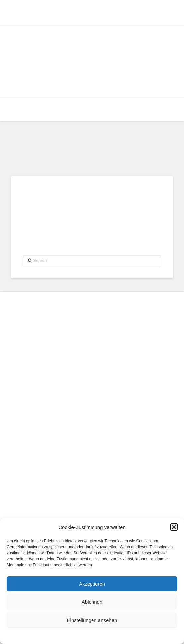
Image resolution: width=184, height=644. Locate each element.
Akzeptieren (92, 584)
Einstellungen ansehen (92, 620)
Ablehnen (92, 602)
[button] (174, 527)
